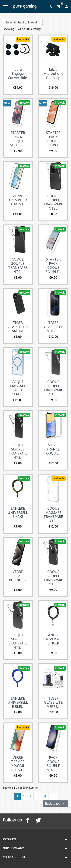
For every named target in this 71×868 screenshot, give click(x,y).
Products (11, 839)
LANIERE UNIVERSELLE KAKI (18, 512)
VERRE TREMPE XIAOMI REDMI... (18, 764)
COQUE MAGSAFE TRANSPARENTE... (53, 514)
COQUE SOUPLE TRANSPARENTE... (53, 202)
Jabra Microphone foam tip (53, 74)
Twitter (38, 820)
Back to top (55, 804)
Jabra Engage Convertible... (18, 76)
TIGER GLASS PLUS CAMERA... (18, 327)
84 (44, 796)
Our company (13, 848)
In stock (24, 103)
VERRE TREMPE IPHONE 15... (18, 576)
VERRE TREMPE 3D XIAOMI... (18, 200)
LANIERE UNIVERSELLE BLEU (18, 702)
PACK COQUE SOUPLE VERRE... (53, 764)
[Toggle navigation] (6, 6)
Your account (14, 857)
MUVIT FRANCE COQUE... (53, 449)
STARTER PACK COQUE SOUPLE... (18, 139)
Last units (23, 39)
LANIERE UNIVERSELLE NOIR (53, 639)
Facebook (27, 820)
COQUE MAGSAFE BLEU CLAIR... (18, 388)
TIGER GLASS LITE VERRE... (53, 327)
